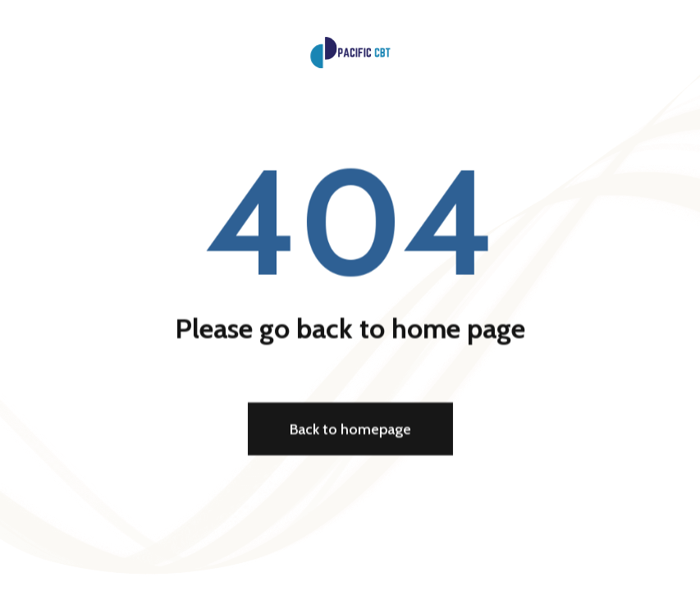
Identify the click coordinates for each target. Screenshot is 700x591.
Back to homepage (350, 430)
